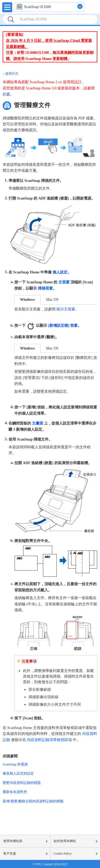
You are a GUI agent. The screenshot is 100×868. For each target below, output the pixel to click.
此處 (6, 94)
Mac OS (52, 300)
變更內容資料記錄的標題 (22, 783)
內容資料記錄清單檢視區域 (49, 740)
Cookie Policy (63, 854)
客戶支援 (10, 854)
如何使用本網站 (65, 841)
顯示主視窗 (66, 309)
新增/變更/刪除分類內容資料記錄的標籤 (33, 801)
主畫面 (38, 423)
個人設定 (60, 272)
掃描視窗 (45, 288)
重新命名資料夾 (15, 792)
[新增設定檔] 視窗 (63, 326)
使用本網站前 (13, 841)
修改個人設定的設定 (18, 773)
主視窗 (64, 282)
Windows (27, 300)
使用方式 (12, 74)
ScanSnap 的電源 (15, 764)
